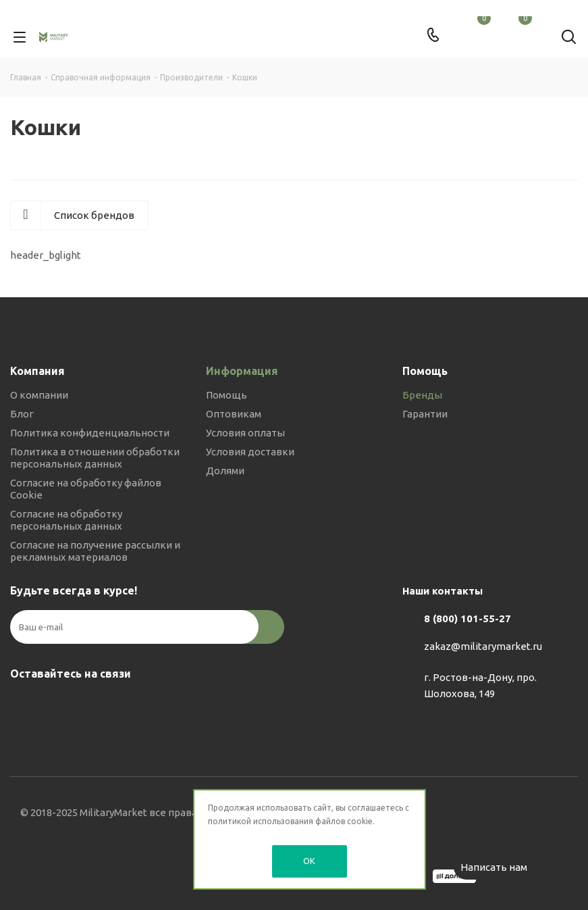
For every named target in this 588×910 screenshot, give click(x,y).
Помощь (226, 395)
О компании (39, 395)
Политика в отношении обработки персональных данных (95, 458)
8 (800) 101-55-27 (467, 618)
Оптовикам (234, 414)
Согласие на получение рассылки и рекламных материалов (95, 551)
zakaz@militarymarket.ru (483, 646)
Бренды (422, 395)
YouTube (91, 705)
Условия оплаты (245, 433)
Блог (22, 414)
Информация (242, 371)
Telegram (57, 705)
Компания (37, 371)
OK (309, 861)
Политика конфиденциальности (90, 433)
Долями (225, 471)
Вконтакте (24, 705)
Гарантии (425, 414)
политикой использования (261, 821)
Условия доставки (250, 452)
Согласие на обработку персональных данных (66, 520)
